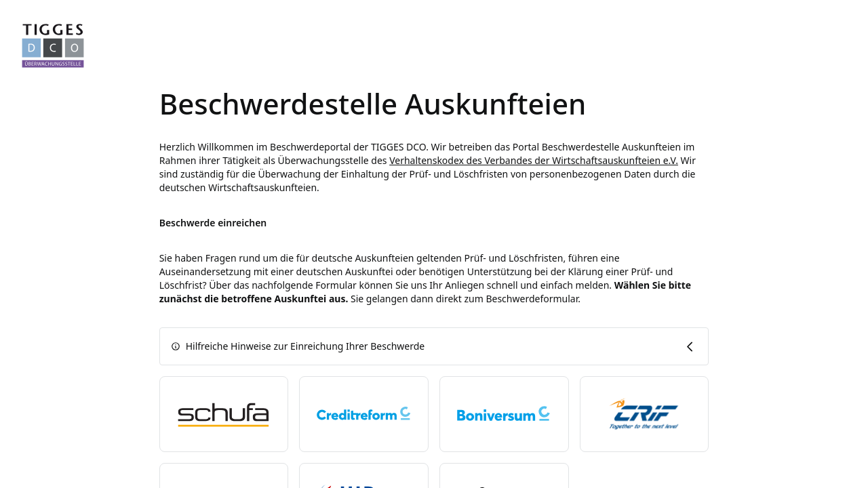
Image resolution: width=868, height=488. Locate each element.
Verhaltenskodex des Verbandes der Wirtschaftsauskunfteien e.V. (534, 160)
